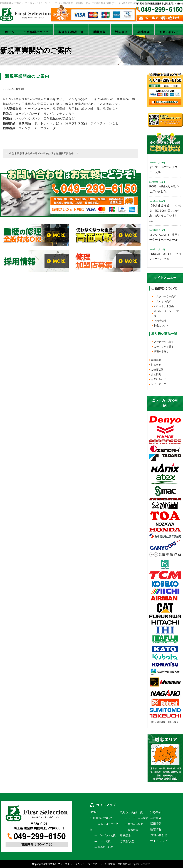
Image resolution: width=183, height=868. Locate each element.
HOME (94, 812)
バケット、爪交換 (164, 306)
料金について (161, 325)
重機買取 (99, 32)
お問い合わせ (159, 379)
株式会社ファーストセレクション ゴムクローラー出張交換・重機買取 (88, 864)
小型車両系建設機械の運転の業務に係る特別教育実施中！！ (44, 153)
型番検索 (133, 830)
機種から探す (161, 351)
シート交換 (104, 841)
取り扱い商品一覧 (71, 32)
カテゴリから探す (164, 347)
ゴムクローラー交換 (165, 296)
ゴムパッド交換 (163, 301)
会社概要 (144, 32)
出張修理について (36, 32)
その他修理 (160, 321)
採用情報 (156, 824)
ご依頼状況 (157, 370)
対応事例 (121, 32)
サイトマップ (159, 384)
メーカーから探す (164, 342)
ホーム (10, 32)
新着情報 (156, 829)
